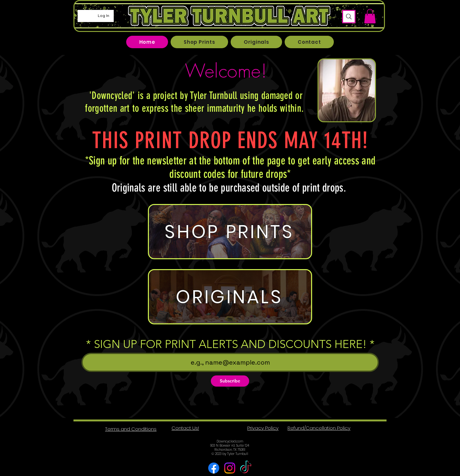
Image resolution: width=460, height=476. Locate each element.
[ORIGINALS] (230, 297)
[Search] (349, 17)
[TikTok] (246, 468)
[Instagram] (230, 468)
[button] (370, 16)
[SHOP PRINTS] (230, 232)
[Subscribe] (230, 381)
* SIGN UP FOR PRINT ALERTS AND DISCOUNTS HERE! (226, 344)
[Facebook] (214, 468)
